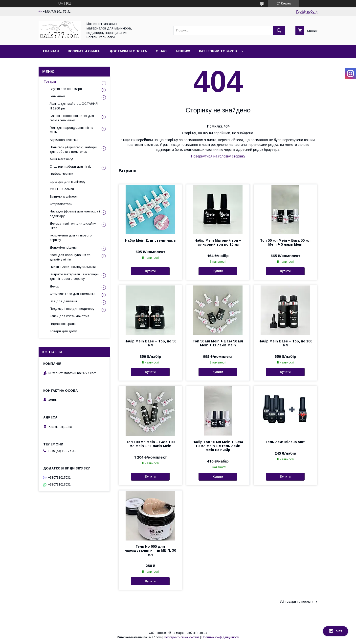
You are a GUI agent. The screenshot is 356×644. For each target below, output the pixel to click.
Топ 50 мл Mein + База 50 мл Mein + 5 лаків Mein (285, 242)
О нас (161, 51)
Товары (50, 81)
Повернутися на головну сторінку (218, 156)
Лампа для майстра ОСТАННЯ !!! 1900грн (74, 106)
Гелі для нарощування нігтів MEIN (71, 130)
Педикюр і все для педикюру (72, 309)
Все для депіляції (63, 301)
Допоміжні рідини (63, 247)
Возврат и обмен (84, 51)
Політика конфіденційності (220, 637)
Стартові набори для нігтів (71, 167)
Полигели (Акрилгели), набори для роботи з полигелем (73, 149)
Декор (55, 286)
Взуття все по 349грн (66, 89)
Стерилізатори (61, 204)
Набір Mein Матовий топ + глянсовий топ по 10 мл (218, 242)
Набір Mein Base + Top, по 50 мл (150, 343)
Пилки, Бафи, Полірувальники (73, 267)
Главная (51, 51)
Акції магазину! (61, 159)
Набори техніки (61, 174)
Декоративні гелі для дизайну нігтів (73, 226)
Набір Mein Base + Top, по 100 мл (285, 343)
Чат (335, 631)
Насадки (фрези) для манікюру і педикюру (75, 214)
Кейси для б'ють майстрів (69, 316)
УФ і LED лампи (62, 189)
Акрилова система (64, 140)
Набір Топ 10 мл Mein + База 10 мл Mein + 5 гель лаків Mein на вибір (218, 446)
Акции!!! (183, 51)
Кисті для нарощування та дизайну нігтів (70, 257)
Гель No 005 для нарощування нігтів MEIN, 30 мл (150, 550)
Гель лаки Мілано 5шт (285, 442)
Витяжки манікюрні (64, 196)
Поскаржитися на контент (182, 637)
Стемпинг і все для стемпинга (73, 294)
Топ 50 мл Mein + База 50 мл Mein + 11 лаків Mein (218, 343)
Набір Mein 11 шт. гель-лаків (150, 240)
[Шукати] (279, 30)
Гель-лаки (57, 96)
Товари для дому (63, 331)
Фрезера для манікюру (68, 182)
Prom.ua (201, 633)
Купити (150, 271)
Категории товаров (218, 51)
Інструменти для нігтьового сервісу (71, 238)
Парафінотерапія (63, 324)
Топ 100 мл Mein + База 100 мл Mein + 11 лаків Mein (150, 444)
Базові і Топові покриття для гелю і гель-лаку (72, 118)
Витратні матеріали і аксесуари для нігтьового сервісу (74, 276)
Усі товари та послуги (297, 602)
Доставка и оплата (128, 51)
